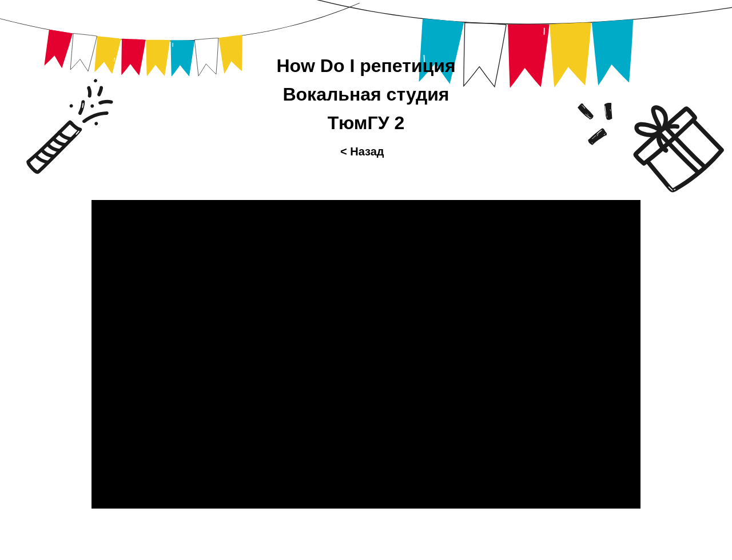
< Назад (362, 151)
